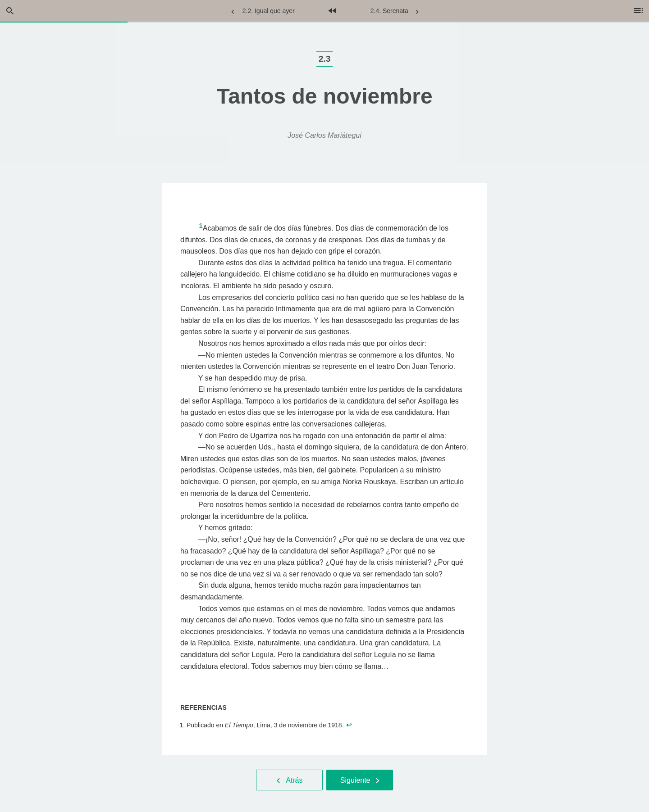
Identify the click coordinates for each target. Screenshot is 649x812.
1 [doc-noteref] (201, 226)
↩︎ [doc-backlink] (349, 725)
